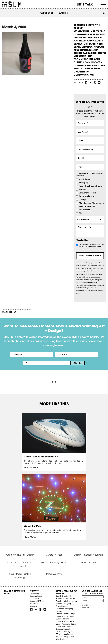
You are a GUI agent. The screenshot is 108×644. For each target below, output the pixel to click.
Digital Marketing (86, 196)
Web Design (61, 639)
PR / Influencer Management (91, 203)
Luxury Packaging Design (66, 624)
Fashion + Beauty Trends (54, 562)
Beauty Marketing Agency (67, 601)
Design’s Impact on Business (89, 555)
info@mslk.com (36, 596)
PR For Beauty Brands (64, 634)
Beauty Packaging (63, 604)
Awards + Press (54, 555)
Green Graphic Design (65, 616)
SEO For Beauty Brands (65, 637)
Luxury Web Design (64, 626)
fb (86, 82)
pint (95, 82)
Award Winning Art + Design (19, 555)
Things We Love (54, 574)
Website (82, 190)
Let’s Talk (85, 4)
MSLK (12, 4)
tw (91, 82)
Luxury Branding (63, 619)
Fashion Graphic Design (66, 614)
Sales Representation (88, 206)
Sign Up (78, 363)
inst (99, 82)
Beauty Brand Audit (64, 596)
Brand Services (62, 606)
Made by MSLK (89, 562)
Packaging (83, 183)
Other (81, 213)
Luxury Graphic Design (65, 621)
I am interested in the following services (89, 175)
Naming (82, 200)
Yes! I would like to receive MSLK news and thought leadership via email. (91, 246)
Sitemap (85, 608)
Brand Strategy (85, 179)
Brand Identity (85, 210)
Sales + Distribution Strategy (91, 186)
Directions (34, 604)
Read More (30, 468)
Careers (33, 606)
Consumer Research (88, 193)
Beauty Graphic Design (65, 599)
